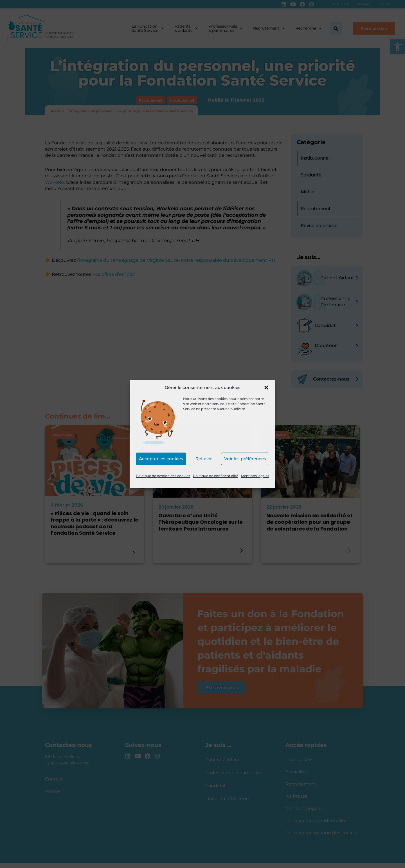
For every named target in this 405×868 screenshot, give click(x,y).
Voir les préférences (245, 459)
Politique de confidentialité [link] (216, 476)
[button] (266, 388)
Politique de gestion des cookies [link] (163, 476)
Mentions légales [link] (255, 476)
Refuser (204, 459)
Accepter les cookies (161, 459)
